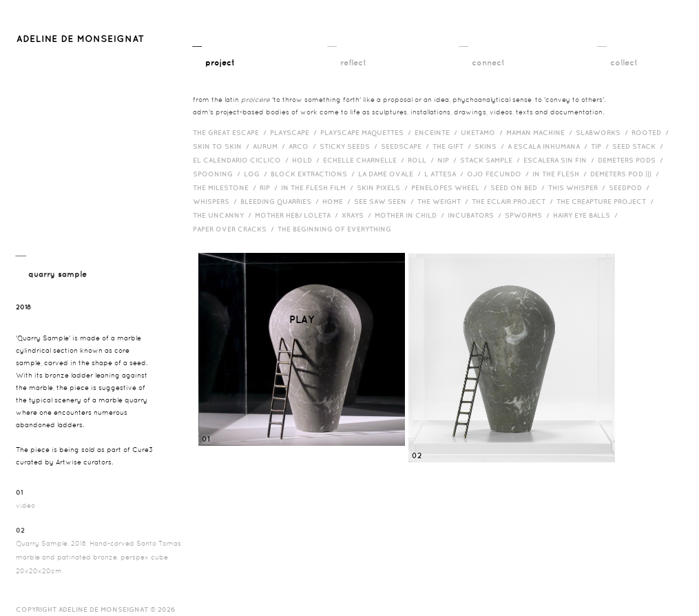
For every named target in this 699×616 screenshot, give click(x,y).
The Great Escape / (231, 132)
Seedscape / (407, 146)
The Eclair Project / (514, 201)
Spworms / (529, 215)
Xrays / (358, 215)
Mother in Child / (411, 215)
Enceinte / (438, 132)
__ (214, 53)
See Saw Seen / (386, 201)
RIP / (270, 187)
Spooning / (218, 174)
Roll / (422, 160)
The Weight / (445, 201)
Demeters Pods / (632, 160)
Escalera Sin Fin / (561, 160)
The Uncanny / (224, 215)
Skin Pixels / (384, 187)
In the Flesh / (561, 174)
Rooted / (652, 132)
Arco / (304, 146)
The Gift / (453, 146)
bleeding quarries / (281, 201)
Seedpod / (631, 187)
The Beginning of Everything (337, 229)
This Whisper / (578, 187)
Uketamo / (483, 132)
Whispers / (217, 201)
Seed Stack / (639, 146)
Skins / (491, 146)
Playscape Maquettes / (367, 132)
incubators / (476, 215)
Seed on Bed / (519, 187)
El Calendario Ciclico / (242, 160)
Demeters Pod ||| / (626, 174)
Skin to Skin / (223, 146)
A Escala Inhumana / (549, 146)
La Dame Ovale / (391, 174)
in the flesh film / (319, 187)
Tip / (602, 146)
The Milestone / (226, 187)
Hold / (307, 160)
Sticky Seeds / (350, 146)
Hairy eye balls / (587, 215)
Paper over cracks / (235, 229)
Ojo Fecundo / (500, 174)
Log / (257, 174)
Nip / (449, 160)
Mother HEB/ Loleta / (298, 215)
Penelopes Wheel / (451, 187)
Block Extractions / (314, 174)
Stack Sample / (492, 160)
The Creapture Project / (607, 201)
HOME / (338, 201)
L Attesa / (446, 174)
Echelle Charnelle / (365, 160)
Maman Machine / (541, 132)
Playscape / (295, 132)
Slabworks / (604, 132)
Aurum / (271, 146)
